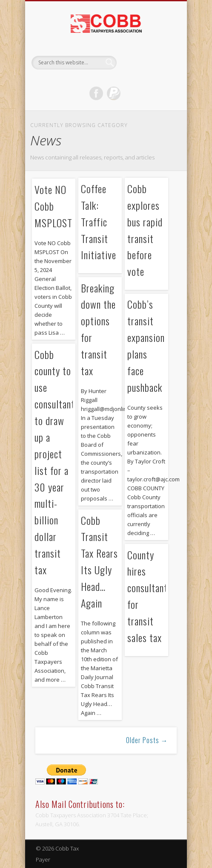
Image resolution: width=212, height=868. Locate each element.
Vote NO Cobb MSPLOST (53, 206)
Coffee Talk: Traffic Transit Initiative (99, 222)
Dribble (114, 93)
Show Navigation (156, 76)
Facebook (96, 93)
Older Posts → (147, 740)
